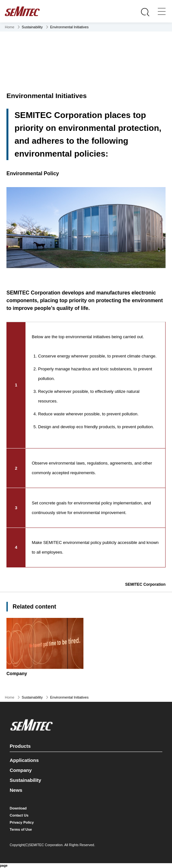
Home (10, 27)
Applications (24, 760)
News (16, 790)
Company (21, 770)
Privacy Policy (22, 822)
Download (18, 808)
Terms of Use (21, 829)
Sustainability (25, 780)
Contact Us (19, 815)
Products (85, 745)
